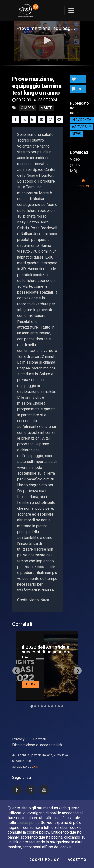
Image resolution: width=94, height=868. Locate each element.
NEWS (77, 134)
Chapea (27, 108)
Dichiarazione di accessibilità (37, 745)
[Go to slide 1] (32, 706)
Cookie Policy (44, 860)
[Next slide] (78, 671)
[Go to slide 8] (55, 706)
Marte (46, 108)
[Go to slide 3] (39, 706)
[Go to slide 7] (52, 706)
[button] (47, 40)
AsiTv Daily (82, 127)
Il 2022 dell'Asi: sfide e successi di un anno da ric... (46, 652)
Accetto (77, 860)
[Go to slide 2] (35, 706)
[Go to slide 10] (62, 706)
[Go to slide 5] (45, 706)
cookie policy (28, 823)
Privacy (18, 739)
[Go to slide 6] (49, 706)
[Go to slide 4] (42, 706)
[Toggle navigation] (71, 10)
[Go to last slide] (16, 671)
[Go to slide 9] (59, 706)
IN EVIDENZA (82, 120)
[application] (47, 41)
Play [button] (30, 684)
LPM (35, 767)
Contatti (39, 739)
